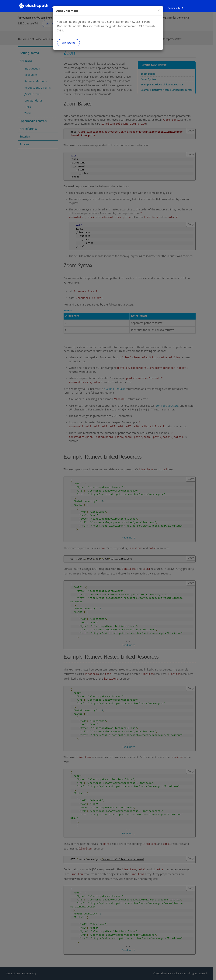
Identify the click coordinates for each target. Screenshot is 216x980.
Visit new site (68, 43)
